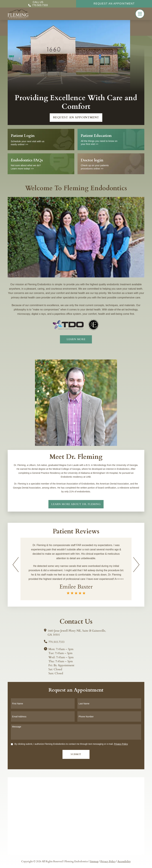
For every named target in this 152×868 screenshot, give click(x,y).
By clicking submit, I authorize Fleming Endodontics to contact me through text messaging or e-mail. (71, 744)
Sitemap (94, 861)
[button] (140, 14)
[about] (76, 339)
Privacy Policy (121, 744)
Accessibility (124, 861)
